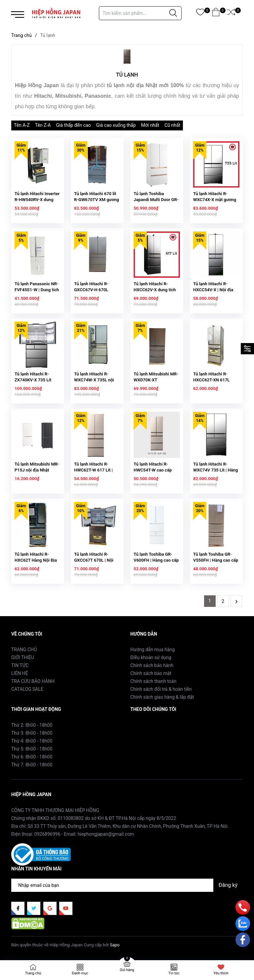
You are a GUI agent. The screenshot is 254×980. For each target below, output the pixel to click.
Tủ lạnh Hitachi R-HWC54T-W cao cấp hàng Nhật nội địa (153, 470)
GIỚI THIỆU (23, 657)
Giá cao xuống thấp (116, 125)
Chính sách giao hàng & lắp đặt (162, 697)
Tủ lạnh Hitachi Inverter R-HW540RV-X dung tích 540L (37, 200)
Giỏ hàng (127, 970)
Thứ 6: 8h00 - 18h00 (32, 757)
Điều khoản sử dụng (151, 657)
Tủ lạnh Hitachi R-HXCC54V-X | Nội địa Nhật (213, 290)
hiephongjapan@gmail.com (106, 834)
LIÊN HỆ (20, 673)
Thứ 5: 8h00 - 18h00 (32, 749)
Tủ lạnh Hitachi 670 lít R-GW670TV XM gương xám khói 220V (97, 200)
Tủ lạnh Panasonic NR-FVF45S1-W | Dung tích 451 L (37, 290)
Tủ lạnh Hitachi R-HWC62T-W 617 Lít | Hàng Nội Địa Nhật (93, 470)
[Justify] (173, 13)
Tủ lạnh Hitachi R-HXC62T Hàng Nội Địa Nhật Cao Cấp (36, 560)
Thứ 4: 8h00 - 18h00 (32, 741)
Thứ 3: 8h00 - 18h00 (32, 733)
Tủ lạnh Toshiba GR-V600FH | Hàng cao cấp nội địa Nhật (156, 560)
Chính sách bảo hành (152, 665)
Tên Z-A (43, 125)
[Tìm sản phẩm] (140, 13)
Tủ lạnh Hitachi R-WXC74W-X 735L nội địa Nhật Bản (94, 380)
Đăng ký (228, 885)
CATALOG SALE (27, 689)
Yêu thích (221, 973)
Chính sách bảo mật (151, 673)
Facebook (140, 725)
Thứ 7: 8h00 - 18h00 (32, 765)
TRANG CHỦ (24, 649)
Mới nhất (150, 125)
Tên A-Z (22, 125)
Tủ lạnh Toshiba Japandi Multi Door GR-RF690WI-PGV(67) (156, 200)
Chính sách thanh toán (153, 681)
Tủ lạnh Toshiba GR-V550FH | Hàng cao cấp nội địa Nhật (216, 560)
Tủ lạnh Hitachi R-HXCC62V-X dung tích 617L (155, 290)
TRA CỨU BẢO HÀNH (33, 681)
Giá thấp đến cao (73, 125)
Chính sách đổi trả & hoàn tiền (161, 689)
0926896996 (47, 834)
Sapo (115, 945)
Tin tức (174, 973)
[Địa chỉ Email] (127, 885)
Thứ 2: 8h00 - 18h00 (32, 725)
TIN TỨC (20, 665)
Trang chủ (33, 973)
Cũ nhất (172, 125)
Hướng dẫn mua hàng (152, 649)
